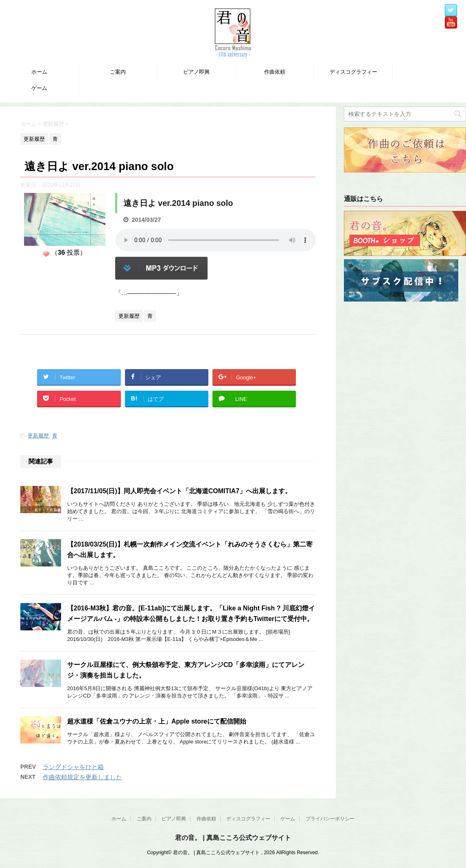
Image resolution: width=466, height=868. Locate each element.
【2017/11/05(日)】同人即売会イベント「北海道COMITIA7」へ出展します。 (179, 491)
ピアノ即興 (196, 72)
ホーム (39, 72)
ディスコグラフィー (353, 72)
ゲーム (39, 88)
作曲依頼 (275, 72)
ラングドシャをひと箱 (73, 767)
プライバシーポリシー (330, 819)
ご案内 (118, 72)
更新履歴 (38, 436)
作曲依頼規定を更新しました (82, 777)
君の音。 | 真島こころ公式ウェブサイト (233, 838)
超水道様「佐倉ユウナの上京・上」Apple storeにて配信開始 (157, 721)
